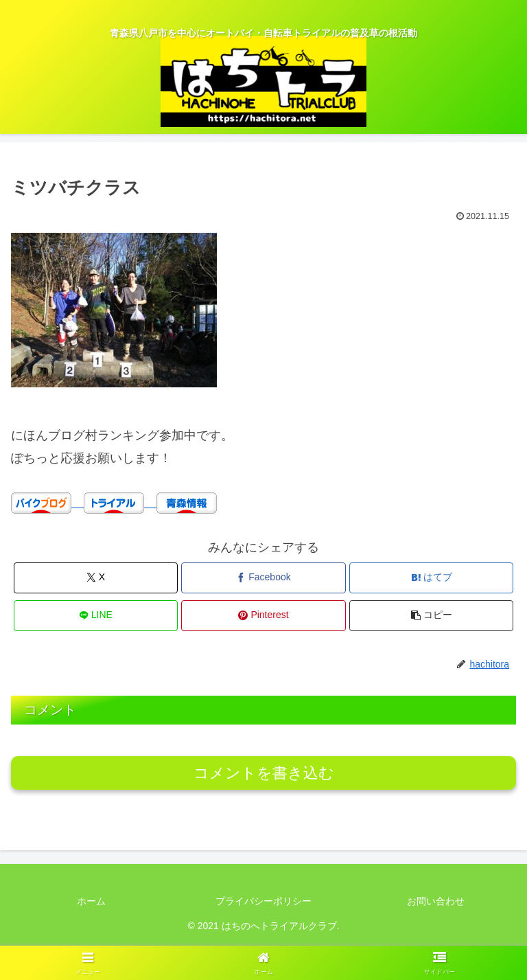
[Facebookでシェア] (263, 578)
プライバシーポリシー (263, 901)
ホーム (91, 901)
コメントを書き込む (264, 773)
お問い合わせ (436, 901)
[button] (431, 616)
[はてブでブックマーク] (431, 578)
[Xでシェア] (96, 578)
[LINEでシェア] (96, 616)
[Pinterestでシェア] (263, 616)
